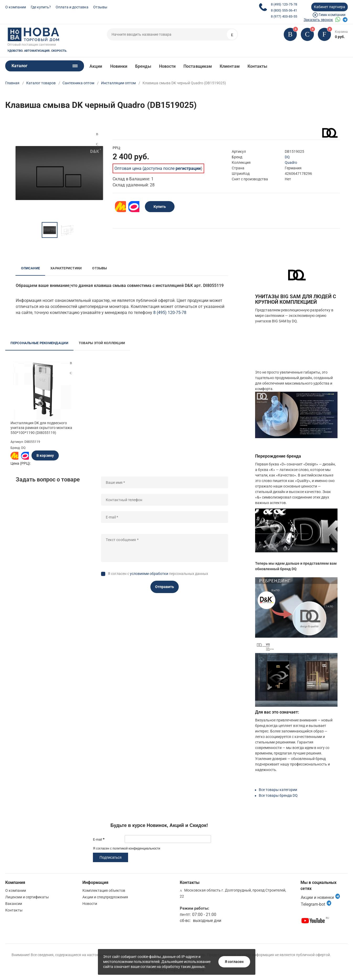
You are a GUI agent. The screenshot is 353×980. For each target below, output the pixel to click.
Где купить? (41, 7)
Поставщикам (198, 66)
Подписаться (110, 857)
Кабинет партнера (330, 7)
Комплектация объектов (104, 890)
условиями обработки (149, 574)
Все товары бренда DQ (278, 795)
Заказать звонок (318, 20)
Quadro (291, 163)
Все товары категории (278, 790)
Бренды (143, 66)
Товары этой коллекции (102, 343)
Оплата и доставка (72, 7)
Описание (30, 268)
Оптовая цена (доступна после (158, 168)
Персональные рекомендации (39, 343)
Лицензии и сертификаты (27, 897)
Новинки (119, 66)
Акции (96, 66)
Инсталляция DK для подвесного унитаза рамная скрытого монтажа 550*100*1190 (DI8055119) (41, 428)
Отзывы (100, 7)
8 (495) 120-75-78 (284, 4)
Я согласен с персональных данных (158, 574)
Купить (160, 207)
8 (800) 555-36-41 (284, 10)
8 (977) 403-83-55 (284, 16)
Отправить (165, 587)
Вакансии (14, 904)
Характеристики (66, 268)
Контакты (257, 66)
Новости (167, 66)
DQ (287, 157)
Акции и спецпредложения (105, 897)
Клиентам (230, 66)
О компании (16, 7)
